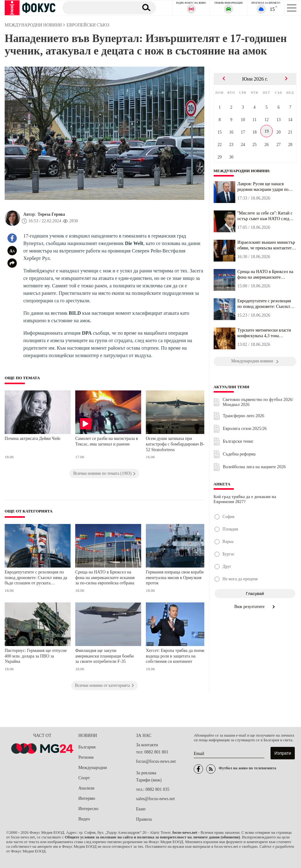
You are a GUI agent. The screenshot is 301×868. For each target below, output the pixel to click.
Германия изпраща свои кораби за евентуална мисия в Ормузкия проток (177, 578)
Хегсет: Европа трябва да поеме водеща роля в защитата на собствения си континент (175, 656)
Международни (93, 768)
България (87, 747)
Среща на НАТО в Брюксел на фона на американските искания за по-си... (265, 275)
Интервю (87, 798)
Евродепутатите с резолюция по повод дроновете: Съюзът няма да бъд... (264, 304)
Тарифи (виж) (149, 780)
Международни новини (241, 171)
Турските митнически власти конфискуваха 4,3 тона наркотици (264, 333)
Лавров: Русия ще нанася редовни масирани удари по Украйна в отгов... (263, 187)
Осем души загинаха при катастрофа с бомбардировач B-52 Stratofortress (175, 444)
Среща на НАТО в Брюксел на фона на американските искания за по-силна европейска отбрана (105, 578)
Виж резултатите (255, 607)
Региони (86, 757)
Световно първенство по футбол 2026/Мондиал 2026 (258, 402)
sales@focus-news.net (155, 799)
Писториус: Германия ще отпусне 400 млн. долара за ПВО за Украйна (36, 656)
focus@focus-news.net (156, 761)
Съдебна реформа (239, 454)
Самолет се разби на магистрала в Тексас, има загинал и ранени (107, 441)
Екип (141, 809)
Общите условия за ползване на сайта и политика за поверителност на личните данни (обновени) (152, 837)
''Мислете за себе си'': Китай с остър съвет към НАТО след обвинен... (265, 216)
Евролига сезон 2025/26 (245, 429)
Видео (84, 819)
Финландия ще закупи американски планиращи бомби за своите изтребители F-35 (104, 656)
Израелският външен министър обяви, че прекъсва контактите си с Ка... (266, 245)
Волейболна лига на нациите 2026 (254, 467)
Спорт (84, 778)
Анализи (86, 788)
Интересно (88, 809)
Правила (144, 819)
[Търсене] (98, 7)
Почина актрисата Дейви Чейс (33, 439)
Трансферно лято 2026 (244, 416)
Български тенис (238, 441)
